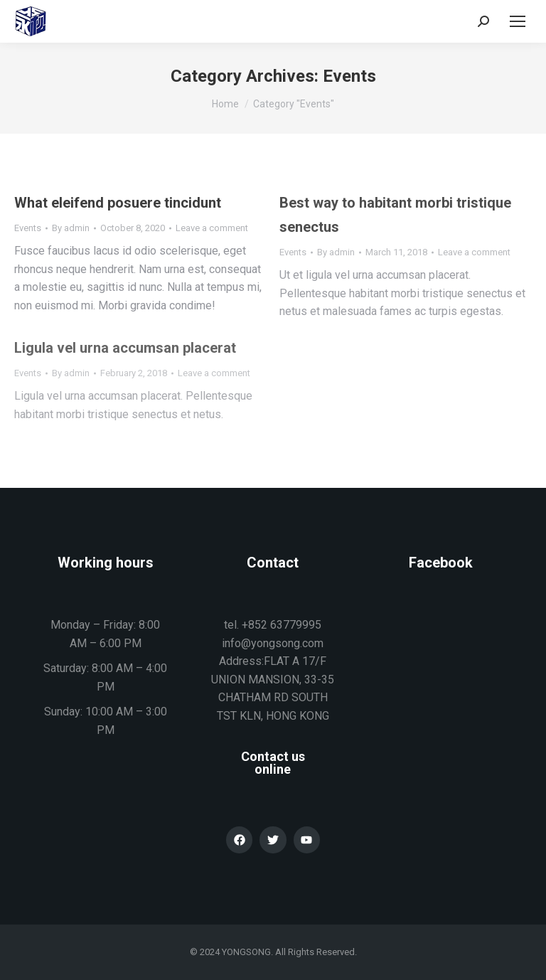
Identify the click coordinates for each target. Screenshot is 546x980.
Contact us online (273, 763)
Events (28, 228)
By (71, 228)
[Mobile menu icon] (518, 21)
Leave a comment (212, 228)
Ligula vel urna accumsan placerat (125, 348)
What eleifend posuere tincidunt (118, 203)
